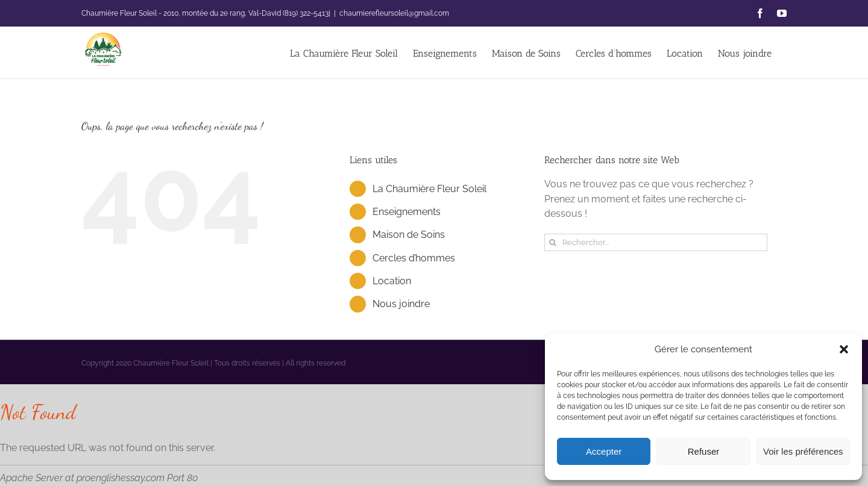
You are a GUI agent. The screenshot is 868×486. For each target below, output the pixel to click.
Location (392, 281)
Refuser (704, 451)
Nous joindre (401, 304)
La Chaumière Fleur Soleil (429, 189)
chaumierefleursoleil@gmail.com (394, 13)
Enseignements (407, 212)
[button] (844, 349)
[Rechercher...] (656, 242)
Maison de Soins (409, 235)
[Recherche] (553, 242)
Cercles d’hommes (414, 258)
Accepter (604, 451)
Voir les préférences (803, 451)
